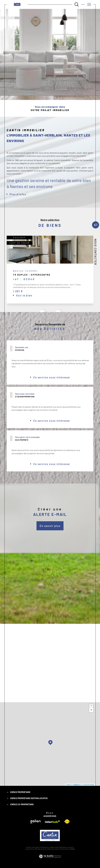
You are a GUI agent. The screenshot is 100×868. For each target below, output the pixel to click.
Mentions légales (40, 849)
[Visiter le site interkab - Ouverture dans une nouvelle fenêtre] (52, 822)
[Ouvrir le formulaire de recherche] (77, 4)
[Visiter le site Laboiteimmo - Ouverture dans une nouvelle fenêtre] (50, 859)
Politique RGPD (64, 849)
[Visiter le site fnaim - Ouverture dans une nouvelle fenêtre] (67, 821)
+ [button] (91, 706)
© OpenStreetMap (88, 785)
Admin (49, 849)
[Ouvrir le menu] (89, 4)
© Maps (76, 785)
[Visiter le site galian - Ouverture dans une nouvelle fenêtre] (35, 821)
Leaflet (68, 785)
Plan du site (29, 849)
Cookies (72, 849)
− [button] (91, 710)
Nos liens (55, 849)
